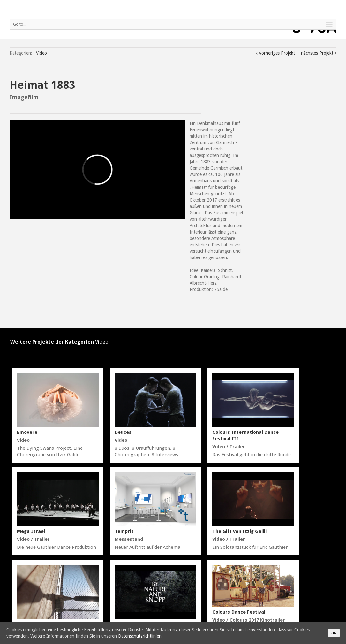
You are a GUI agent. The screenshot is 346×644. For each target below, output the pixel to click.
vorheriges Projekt (277, 53)
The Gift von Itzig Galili (239, 531)
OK (334, 633)
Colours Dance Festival (239, 612)
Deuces (123, 432)
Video (41, 53)
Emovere (27, 432)
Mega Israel (31, 531)
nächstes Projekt (317, 53)
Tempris (124, 531)
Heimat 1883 (42, 85)
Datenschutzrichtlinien (140, 636)
